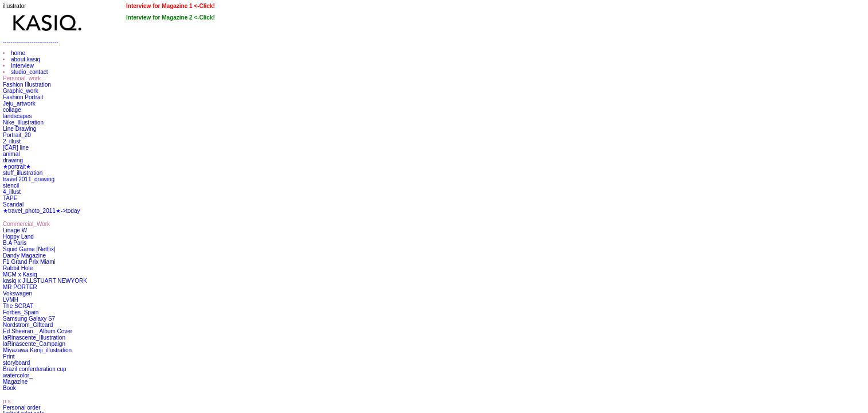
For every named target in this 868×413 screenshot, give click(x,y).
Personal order (22, 408)
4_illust (12, 192)
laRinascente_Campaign (34, 344)
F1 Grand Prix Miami (29, 262)
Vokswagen (17, 293)
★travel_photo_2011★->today (41, 211)
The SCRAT (18, 306)
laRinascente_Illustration (34, 338)
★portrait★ (17, 167)
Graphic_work (21, 91)
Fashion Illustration (27, 85)
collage (12, 110)
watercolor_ (18, 375)
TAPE (10, 198)
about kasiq (26, 59)
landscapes (17, 116)
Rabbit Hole (18, 268)
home (18, 53)
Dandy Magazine (24, 256)
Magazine (15, 382)
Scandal (13, 204)
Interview (22, 66)
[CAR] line (16, 148)
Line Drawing (19, 129)
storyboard (16, 363)
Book (9, 388)
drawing (13, 160)
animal (11, 154)
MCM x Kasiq (20, 274)
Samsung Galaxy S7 (29, 319)
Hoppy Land (18, 237)
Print (9, 356)
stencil (11, 186)
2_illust (12, 141)
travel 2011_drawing (29, 179)
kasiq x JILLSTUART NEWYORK (45, 281)
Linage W (15, 230)
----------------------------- (31, 42)
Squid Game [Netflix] (29, 249)
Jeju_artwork (19, 104)
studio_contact (30, 72)
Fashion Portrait (23, 97)
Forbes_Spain (21, 312)
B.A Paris (15, 243)
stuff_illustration (23, 173)
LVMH (11, 300)
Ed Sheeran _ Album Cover (38, 331)
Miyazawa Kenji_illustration (37, 350)
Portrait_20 (17, 135)
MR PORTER (20, 287)
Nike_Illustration (23, 122)
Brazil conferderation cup (35, 369)
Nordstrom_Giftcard (28, 325)
